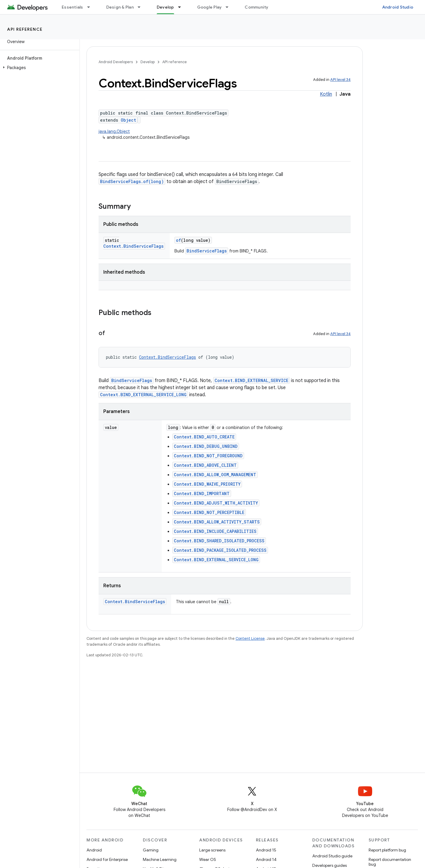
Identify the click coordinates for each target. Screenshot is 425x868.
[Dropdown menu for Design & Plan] (142, 7)
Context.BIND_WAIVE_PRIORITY (207, 484)
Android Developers (116, 62)
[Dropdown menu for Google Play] (230, 7)
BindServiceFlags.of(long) (132, 181)
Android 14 (266, 859)
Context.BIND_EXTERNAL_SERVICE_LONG (143, 395)
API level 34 (340, 80)
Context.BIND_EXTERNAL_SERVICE (251, 380)
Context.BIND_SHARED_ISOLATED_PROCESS (219, 541)
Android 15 (266, 850)
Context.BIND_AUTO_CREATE (204, 437)
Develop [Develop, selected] (165, 7)
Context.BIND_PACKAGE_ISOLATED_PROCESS (220, 550)
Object (128, 120)
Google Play (210, 7)
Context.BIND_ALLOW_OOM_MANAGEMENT (215, 475)
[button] (39, 68)
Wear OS (208, 859)
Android (94, 850)
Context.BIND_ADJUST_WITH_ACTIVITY (216, 503)
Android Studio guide (332, 856)
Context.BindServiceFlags (133, 246)
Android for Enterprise (107, 859)
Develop (148, 62)
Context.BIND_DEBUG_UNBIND (206, 446)
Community (256, 7)
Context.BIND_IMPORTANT (202, 493)
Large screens (212, 850)
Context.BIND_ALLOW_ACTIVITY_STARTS (217, 522)
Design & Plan (120, 7)
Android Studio (398, 7)
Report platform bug (387, 850)
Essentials (72, 7)
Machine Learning (160, 859)
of (178, 240)
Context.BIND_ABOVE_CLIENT (205, 465)
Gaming (151, 850)
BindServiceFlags (207, 251)
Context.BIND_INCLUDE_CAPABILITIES (215, 531)
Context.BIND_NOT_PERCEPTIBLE (209, 512)
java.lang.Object (114, 131)
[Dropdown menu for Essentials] (91, 7)
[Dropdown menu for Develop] (182, 7)
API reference (25, 29)
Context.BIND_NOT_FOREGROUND (208, 456)
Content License (250, 638)
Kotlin (326, 94)
